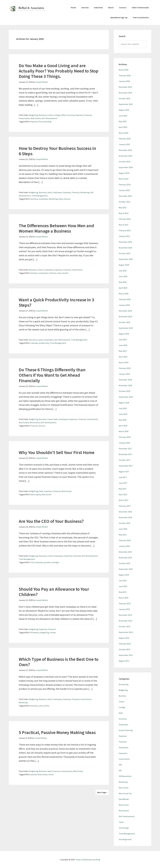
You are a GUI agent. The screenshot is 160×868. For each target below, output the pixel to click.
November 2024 (125, 156)
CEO (32, 562)
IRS (120, 770)
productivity (44, 343)
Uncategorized (125, 839)
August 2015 (124, 575)
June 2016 (123, 529)
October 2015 (124, 563)
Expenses (79, 115)
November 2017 (125, 454)
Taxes (121, 822)
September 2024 (126, 167)
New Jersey (124, 788)
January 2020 (124, 305)
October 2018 (124, 391)
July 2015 (123, 581)
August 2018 (124, 403)
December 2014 (125, 615)
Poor (40, 122)
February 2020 (125, 299)
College (57, 115)
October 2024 (124, 162)
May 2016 (123, 535)
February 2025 (125, 139)
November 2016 (125, 517)
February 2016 (125, 540)
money (53, 632)
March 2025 (124, 133)
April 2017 (123, 494)
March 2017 (124, 500)
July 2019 (123, 339)
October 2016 (124, 523)
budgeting (45, 632)
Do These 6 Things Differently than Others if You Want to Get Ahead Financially (52, 375)
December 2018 (125, 380)
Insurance (123, 753)
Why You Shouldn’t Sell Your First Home (57, 452)
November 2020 (125, 248)
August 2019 (124, 334)
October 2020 (124, 253)
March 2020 (124, 294)
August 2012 (124, 661)
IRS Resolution (125, 776)
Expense (34, 122)
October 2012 (124, 649)
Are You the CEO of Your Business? (51, 521)
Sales (61, 199)
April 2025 (123, 127)
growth (47, 562)
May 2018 (123, 420)
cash (41, 706)
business (34, 199)
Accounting (124, 684)
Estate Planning (126, 730)
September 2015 (126, 569)
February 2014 (125, 644)
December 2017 (125, 449)
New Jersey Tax (125, 793)
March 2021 (124, 225)
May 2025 (123, 121)
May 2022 (123, 207)
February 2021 (125, 230)
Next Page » (102, 792)
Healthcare (124, 747)
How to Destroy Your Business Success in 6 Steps (57, 151)
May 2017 (123, 489)
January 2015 (124, 609)
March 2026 (124, 70)
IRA (120, 765)
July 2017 (123, 477)
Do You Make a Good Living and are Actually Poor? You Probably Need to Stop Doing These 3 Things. (59, 71)
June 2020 (123, 276)
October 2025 (124, 98)
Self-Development (49, 118)
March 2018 (124, 431)
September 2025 (126, 104)
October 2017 (124, 460)
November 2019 (125, 317)
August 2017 (124, 471)
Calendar (34, 343)
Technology (124, 828)
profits (46, 706)
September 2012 (126, 655)
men (59, 273)
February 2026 (125, 75)
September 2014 (126, 632)
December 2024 (125, 150)
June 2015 (123, 586)
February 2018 (125, 437)
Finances (53, 273)
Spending (47, 122)
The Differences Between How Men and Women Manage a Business (56, 228)
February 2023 (125, 185)
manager (55, 562)
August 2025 (124, 110)
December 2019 (125, 311)
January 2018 (124, 443)
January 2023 (124, 190)
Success (67, 199)
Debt (63, 115)
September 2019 (126, 328)
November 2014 (125, 621)
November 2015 (125, 558)
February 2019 (125, 368)
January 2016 (124, 546)
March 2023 (124, 179)
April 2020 (123, 288)
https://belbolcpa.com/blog (88, 860)
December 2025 (125, 87)
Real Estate (36, 118)
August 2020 (124, 265)
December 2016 (125, 512)
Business (43, 115)
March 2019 (124, 362)
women (65, 273)
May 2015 (123, 592)
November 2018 (125, 385)
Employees (57, 192)
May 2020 (123, 282)
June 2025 (123, 116)
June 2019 (123, 345)
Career (50, 115)
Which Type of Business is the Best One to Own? (59, 662)
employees (43, 199)
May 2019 (123, 351)
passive (33, 774)
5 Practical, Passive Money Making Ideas (57, 732)
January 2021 (124, 236)
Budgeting (34, 115)
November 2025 (125, 93)
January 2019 (124, 374)
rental (51, 774)
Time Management (40, 196)
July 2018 (123, 408)
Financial (88, 115)
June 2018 (123, 414)
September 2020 (126, 259)
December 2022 (125, 196)
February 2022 (125, 219)
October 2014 (124, 626)
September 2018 (126, 397)
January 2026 (124, 81)
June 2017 (123, 483)
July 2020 (123, 271)
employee (39, 562)
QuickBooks (124, 799)
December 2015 (125, 552)
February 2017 (125, 506)
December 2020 (125, 242)
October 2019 (124, 322)
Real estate (46, 494)
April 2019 (123, 357)
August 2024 (124, 173)
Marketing (85, 192)
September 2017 (126, 466)
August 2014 (124, 638)
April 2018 (123, 426)
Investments (24, 118)
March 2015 (124, 598)
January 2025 (124, 144)
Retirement (35, 422)
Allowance (35, 632)
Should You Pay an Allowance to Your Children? (54, 592)
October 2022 (124, 202)
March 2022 (124, 213)
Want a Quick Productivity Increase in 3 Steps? (56, 302)
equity (38, 494)
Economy (70, 115)
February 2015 (125, 603)
